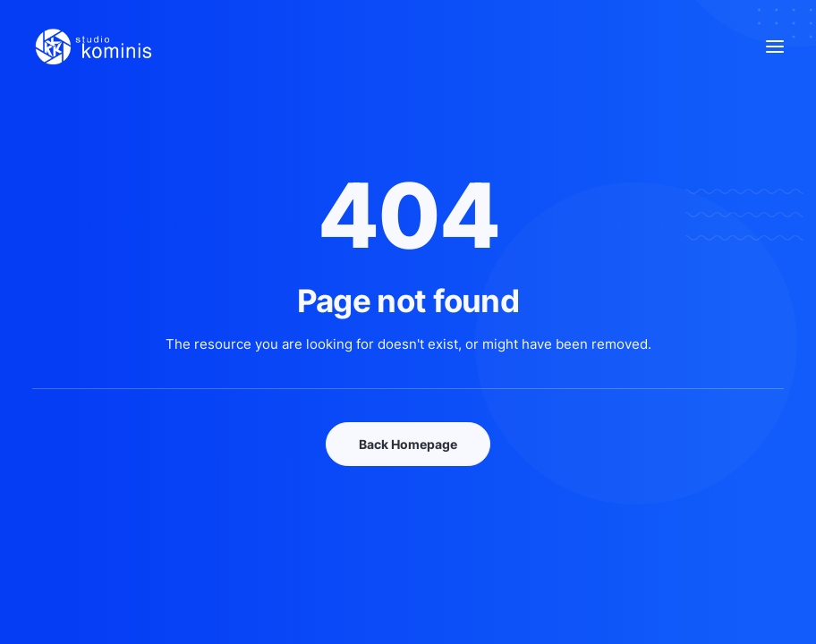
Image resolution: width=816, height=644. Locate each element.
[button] (775, 47)
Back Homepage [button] (408, 444)
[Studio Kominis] (93, 47)
